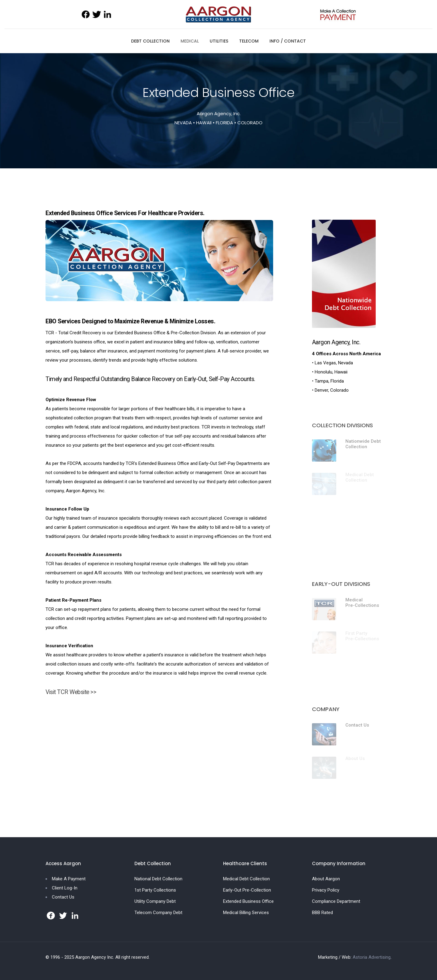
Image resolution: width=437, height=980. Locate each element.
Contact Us (357, 725)
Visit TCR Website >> (71, 692)
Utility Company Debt (155, 901)
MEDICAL (190, 41)
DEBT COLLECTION (150, 41)
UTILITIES (219, 41)
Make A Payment (69, 879)
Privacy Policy (326, 890)
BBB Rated (322, 913)
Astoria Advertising (372, 957)
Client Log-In (65, 888)
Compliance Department (336, 901)
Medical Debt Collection (246, 879)
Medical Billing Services (246, 913)
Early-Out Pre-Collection (247, 890)
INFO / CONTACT (288, 41)
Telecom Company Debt (158, 913)
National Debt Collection (158, 879)
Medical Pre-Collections (362, 603)
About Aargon (326, 879)
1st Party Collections (155, 890)
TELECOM (249, 41)
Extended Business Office (248, 901)
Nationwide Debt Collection (363, 444)
